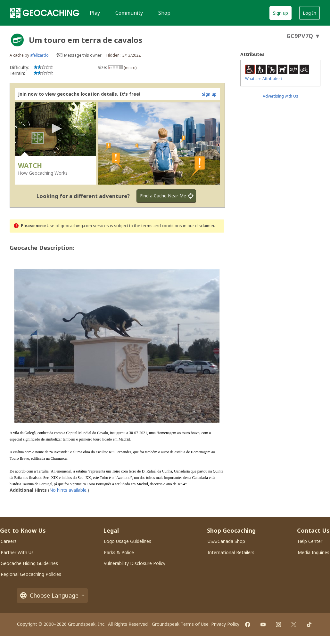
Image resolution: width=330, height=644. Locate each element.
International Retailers (231, 549)
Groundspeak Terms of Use (180, 621)
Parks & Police (119, 549)
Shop (164, 13)
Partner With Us (17, 549)
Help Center (310, 538)
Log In (309, 13)
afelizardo (39, 55)
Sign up (280, 13)
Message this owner (83, 55)
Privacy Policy (225, 621)
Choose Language (52, 593)
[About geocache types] (17, 40)
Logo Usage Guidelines (128, 538)
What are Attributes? (264, 79)
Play (95, 13)
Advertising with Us (280, 96)
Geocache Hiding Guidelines (29, 560)
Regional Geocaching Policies (31, 571)
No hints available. (68, 487)
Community (129, 13)
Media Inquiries (313, 549)
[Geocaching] (45, 13)
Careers (9, 538)
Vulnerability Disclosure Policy (135, 560)
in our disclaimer (198, 226)
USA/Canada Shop (226, 538)
